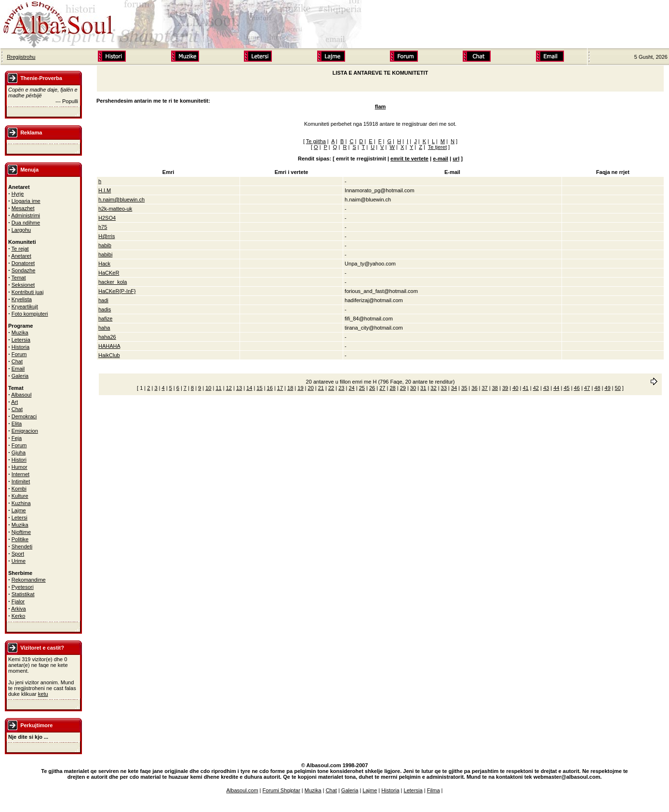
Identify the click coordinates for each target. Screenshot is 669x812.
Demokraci (24, 416)
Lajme (19, 510)
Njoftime (21, 532)
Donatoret (23, 263)
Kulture (20, 496)
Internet (20, 474)
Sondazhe (24, 270)
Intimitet (21, 481)
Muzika (20, 333)
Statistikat (23, 594)
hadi (103, 300)
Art (14, 402)
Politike (20, 539)
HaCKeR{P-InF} (117, 291)
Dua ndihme (26, 223)
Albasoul (21, 395)
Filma (434, 790)
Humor (20, 467)
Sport (18, 554)
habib (105, 245)
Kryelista (22, 299)
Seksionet (23, 285)
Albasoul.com (242, 790)
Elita (17, 424)
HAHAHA (109, 346)
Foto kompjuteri (30, 314)
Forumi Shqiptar (281, 790)
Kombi (19, 489)
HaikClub (109, 355)
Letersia (21, 340)
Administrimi (26, 215)
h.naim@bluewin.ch (121, 200)
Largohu (21, 230)
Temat (19, 278)
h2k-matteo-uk (115, 209)
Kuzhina (21, 503)
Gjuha (19, 453)
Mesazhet (23, 208)
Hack (104, 264)
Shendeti (22, 546)
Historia (20, 347)
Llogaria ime (26, 201)
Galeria (20, 376)
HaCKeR (109, 273)
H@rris (107, 236)
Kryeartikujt (25, 306)
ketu (43, 694)
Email (18, 369)
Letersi (20, 518)
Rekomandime (29, 580)
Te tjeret (437, 147)
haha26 (107, 337)
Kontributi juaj (28, 292)
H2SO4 (107, 218)
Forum (19, 354)
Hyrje (18, 194)
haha (104, 328)
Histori (19, 460)
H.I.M (105, 190)
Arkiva (19, 609)
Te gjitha (316, 141)
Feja (17, 438)
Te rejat (20, 249)
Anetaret (21, 256)
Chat (17, 361)
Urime (19, 561)
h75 (103, 227)
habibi (105, 254)
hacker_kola (113, 282)
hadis (105, 309)
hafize (105, 319)
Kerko (19, 616)
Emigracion (25, 431)
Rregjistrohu (21, 57)
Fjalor (18, 601)
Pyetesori (23, 587)
